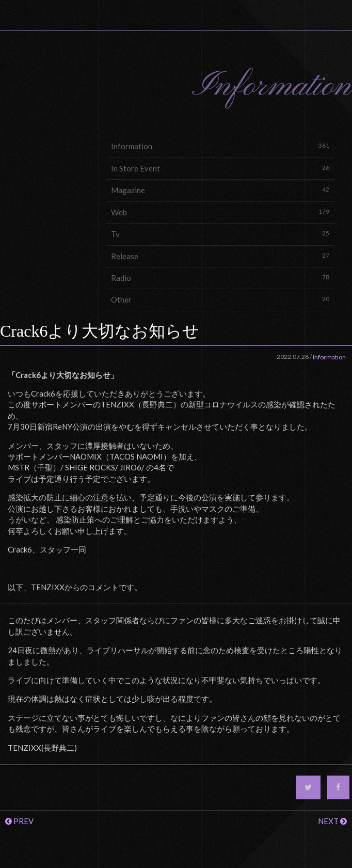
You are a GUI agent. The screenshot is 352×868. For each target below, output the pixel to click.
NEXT (332, 821)
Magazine (220, 190)
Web (220, 212)
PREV (19, 821)
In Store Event (220, 168)
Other (220, 299)
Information (220, 146)
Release (220, 256)
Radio (220, 278)
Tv (220, 234)
